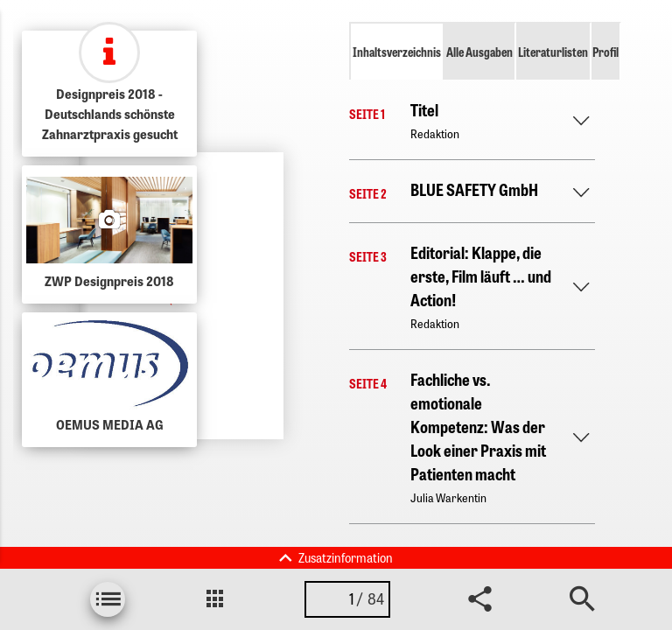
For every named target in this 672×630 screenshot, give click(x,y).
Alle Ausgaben (479, 52)
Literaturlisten (553, 52)
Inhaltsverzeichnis (397, 52)
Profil (605, 52)
